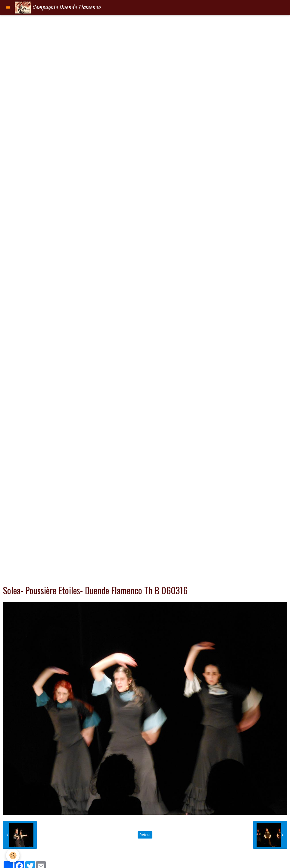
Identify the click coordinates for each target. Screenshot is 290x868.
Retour (145, 835)
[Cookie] (13, 856)
